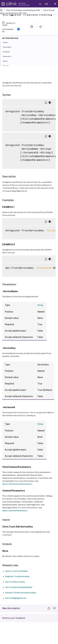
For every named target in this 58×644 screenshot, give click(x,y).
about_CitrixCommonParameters (17, 484)
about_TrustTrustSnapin (17, 571)
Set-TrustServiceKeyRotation (19, 587)
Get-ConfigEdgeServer (16, 598)
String (40, 305)
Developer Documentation (24, 4)
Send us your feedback (14, 618)
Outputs (7, 65)
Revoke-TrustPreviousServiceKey (21, 593)
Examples (8, 51)
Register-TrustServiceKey (17, 576)
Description (9, 47)
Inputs (7, 61)
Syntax (7, 42)
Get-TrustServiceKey (15, 582)
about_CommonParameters (15, 511)
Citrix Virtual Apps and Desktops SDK (23, 10)
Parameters (9, 56)
